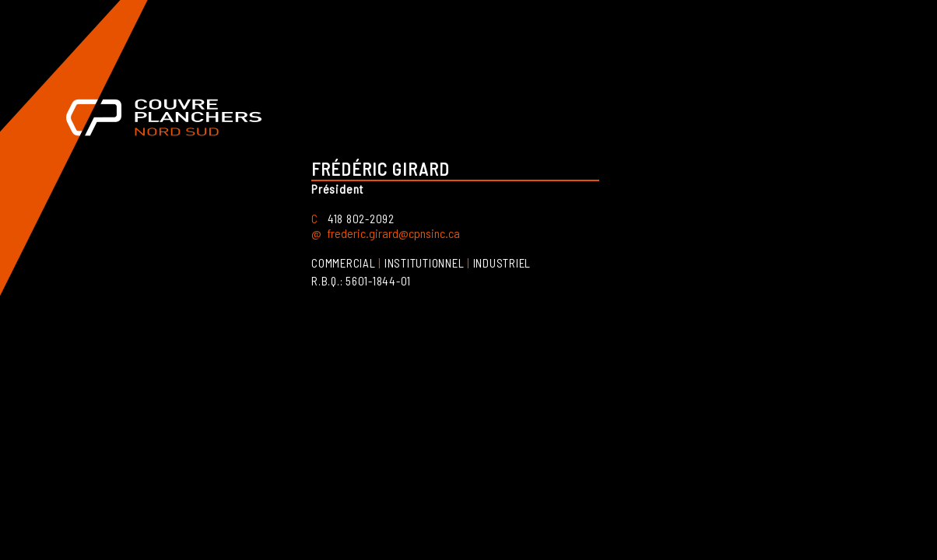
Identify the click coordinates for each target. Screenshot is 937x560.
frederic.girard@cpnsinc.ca (393, 233)
